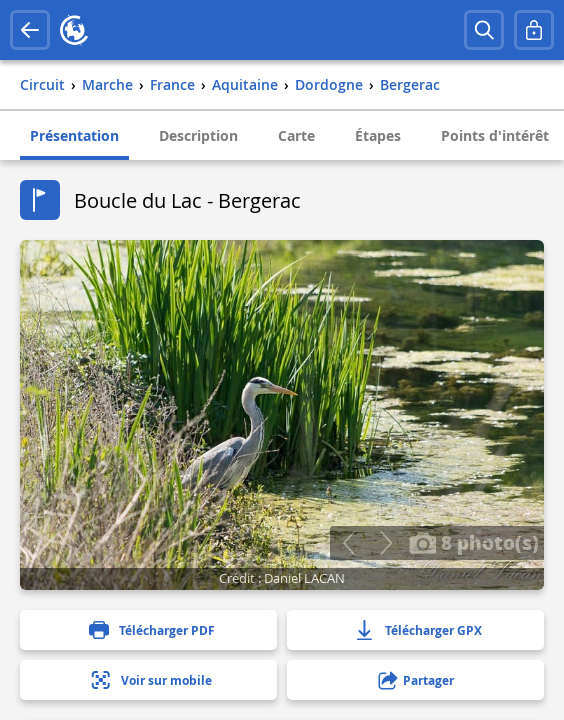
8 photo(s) (474, 542)
